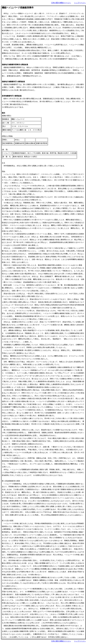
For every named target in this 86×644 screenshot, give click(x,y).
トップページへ (80, 3)
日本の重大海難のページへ (61, 3)
